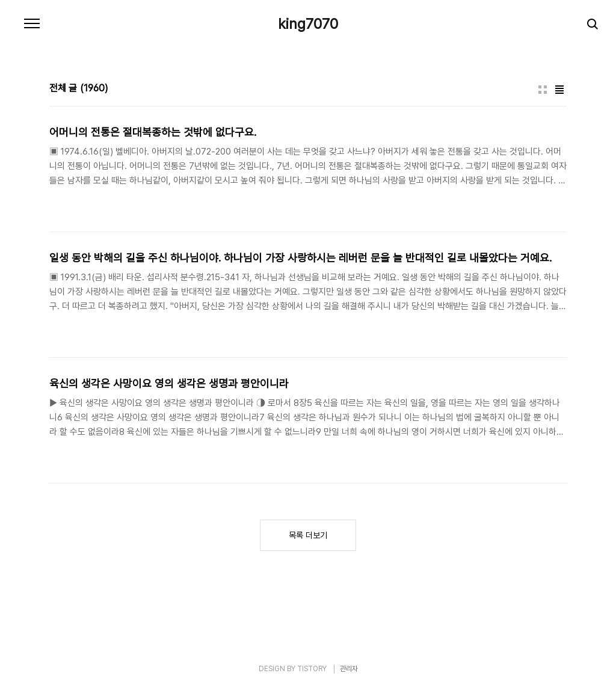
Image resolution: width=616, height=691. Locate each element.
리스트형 (559, 90)
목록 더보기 (308, 535)
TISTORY (312, 669)
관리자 (349, 669)
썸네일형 (543, 90)
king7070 (308, 24)
